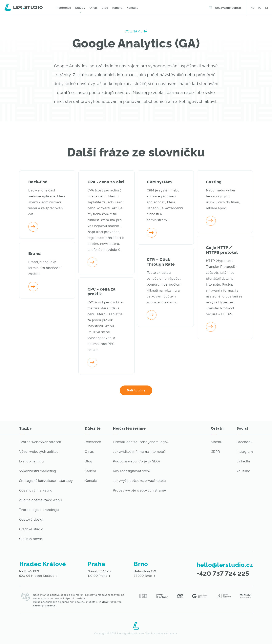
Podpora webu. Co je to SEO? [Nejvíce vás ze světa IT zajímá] (137, 461)
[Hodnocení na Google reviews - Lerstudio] (200, 596)
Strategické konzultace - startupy (46, 480)
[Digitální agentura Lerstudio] (24, 7)
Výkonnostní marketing (38, 471)
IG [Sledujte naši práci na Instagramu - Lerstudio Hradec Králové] (260, 7)
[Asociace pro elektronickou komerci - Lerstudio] (224, 596)
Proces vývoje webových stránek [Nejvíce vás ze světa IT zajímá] (140, 490)
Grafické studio (31, 529)
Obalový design (32, 519)
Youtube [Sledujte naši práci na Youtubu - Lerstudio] (243, 471)
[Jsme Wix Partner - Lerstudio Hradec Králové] (180, 596)
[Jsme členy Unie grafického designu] (143, 596)
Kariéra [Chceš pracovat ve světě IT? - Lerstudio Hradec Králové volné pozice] (91, 471)
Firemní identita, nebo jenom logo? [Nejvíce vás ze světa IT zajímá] (141, 442)
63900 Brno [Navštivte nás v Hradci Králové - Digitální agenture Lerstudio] (145, 573)
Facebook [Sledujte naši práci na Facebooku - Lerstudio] (244, 442)
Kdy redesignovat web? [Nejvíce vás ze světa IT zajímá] (132, 471)
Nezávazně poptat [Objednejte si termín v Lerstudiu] (226, 7)
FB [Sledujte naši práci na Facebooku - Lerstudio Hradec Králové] (252, 7)
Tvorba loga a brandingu (39, 510)
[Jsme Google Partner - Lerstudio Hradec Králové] (162, 596)
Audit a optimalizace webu (41, 500)
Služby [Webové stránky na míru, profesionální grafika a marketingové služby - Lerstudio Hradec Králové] (80, 7)
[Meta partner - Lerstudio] (245, 596)
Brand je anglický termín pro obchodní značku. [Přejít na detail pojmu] (45, 268)
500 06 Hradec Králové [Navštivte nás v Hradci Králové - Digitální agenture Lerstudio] (38, 573)
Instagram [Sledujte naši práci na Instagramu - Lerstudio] (245, 451)
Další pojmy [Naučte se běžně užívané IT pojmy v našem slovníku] (136, 390)
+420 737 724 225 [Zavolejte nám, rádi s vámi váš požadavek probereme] (223, 573)
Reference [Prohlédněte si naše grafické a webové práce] (64, 7)
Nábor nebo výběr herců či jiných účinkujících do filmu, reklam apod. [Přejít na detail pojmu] (223, 199)
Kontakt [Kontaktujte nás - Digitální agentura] (132, 7)
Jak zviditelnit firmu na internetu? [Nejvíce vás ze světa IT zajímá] (139, 451)
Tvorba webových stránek (40, 442)
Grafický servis (31, 539)
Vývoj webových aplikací (39, 451)
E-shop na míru (32, 461)
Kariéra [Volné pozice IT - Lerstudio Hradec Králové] (117, 7)
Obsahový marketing (36, 490)
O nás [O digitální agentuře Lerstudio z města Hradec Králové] (93, 7)
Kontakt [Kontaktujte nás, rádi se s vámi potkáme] (91, 480)
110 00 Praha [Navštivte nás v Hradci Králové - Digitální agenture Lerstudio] (100, 573)
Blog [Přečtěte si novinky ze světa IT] (105, 7)
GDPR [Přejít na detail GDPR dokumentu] (215, 451)
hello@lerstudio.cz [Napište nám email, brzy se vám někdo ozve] (225, 564)
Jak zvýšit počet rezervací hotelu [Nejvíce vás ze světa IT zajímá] (139, 480)
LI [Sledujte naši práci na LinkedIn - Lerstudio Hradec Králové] (267, 7)
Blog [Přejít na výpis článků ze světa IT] (89, 461)
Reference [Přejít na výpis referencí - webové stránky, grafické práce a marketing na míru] (93, 442)
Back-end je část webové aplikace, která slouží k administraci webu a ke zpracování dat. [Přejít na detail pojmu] (47, 202)
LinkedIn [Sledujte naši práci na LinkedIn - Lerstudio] (243, 461)
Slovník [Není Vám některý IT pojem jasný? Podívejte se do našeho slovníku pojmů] (217, 442)
